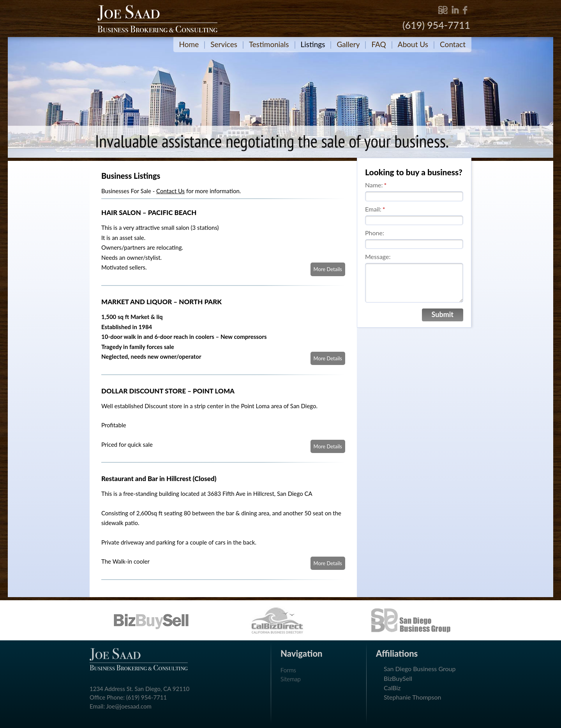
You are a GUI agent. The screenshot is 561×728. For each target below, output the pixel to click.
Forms (288, 670)
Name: (376, 185)
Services (224, 44)
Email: (375, 209)
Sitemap (291, 679)
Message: (378, 256)
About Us (413, 44)
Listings (313, 44)
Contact (453, 44)
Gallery (348, 44)
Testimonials (269, 44)
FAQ (378, 44)
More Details (328, 269)
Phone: (375, 233)
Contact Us (170, 191)
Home (189, 44)
